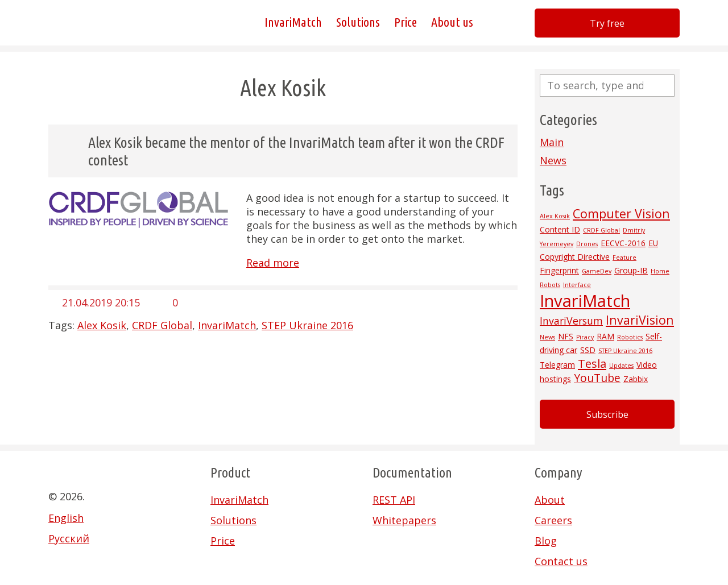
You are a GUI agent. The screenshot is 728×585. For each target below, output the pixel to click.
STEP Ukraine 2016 (307, 325)
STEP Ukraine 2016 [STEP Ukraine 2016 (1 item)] (625, 351)
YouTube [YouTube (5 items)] (597, 378)
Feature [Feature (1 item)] (624, 258)
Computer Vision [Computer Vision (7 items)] (621, 213)
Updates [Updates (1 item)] (621, 366)
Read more (273, 263)
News (553, 160)
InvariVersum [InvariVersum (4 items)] (571, 321)
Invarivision (106, 23)
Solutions (358, 22)
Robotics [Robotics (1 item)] (630, 337)
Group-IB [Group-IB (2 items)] (631, 270)
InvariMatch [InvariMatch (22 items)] (585, 301)
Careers (553, 520)
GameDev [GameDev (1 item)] (597, 271)
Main (552, 142)
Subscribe (607, 414)
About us (452, 22)
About (550, 500)
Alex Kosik (102, 325)
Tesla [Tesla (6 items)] (592, 363)
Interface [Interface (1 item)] (577, 285)
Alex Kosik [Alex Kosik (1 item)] (555, 216)
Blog (546, 541)
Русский (69, 538)
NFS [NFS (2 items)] (566, 336)
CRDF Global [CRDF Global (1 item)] (601, 230)
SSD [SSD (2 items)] (588, 350)
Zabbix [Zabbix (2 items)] (636, 379)
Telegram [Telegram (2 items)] (557, 365)
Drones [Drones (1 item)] (587, 244)
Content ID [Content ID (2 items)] (560, 229)
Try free (607, 23)
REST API (394, 500)
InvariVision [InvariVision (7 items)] (640, 320)
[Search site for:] (607, 86)
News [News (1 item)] (547, 337)
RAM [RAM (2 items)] (605, 336)
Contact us (561, 561)
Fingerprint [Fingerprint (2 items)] (559, 270)
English (66, 518)
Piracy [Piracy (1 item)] (585, 337)
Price (406, 22)
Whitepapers (404, 520)
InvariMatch (293, 22)
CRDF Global (162, 325)
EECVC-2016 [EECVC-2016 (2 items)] (623, 243)
